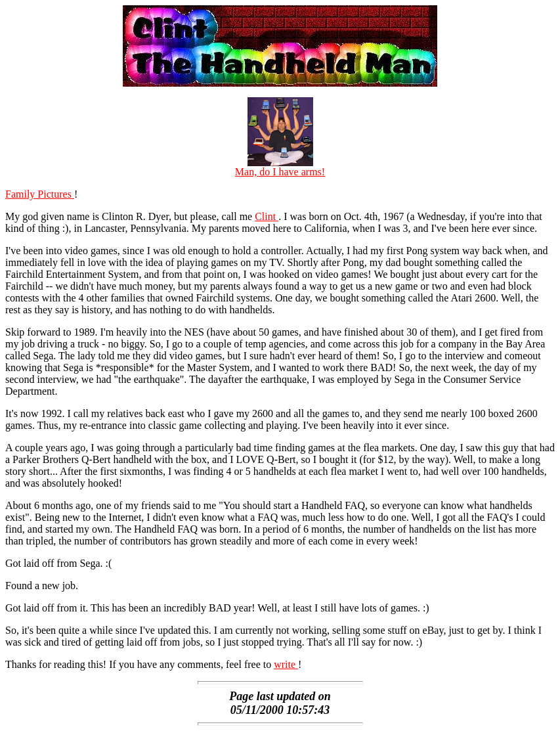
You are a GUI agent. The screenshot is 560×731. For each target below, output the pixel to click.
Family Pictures (40, 194)
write (286, 664)
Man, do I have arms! (280, 167)
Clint (267, 216)
